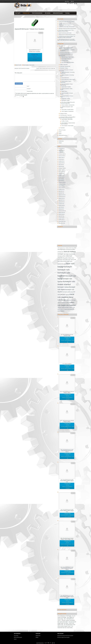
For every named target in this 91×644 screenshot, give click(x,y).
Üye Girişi (67, 1)
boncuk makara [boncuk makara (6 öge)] (70, 252)
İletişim (60, 143)
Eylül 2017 (61, 193)
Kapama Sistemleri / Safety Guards (66, 89)
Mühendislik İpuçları (58, 13)
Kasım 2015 (61, 221)
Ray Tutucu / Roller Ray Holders (68, 62)
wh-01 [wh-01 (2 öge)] (62, 309)
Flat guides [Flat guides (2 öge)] (65, 258)
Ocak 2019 (61, 173)
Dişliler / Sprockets (64, 65)
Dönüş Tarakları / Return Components (66, 82)
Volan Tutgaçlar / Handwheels (67, 111)
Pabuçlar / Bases (64, 113)
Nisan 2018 (61, 188)
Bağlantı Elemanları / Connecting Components (67, 50)
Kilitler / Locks (64, 91)
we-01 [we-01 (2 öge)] (59, 309)
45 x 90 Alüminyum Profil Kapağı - (65, 616)
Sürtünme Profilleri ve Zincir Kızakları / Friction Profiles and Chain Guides (67, 117)
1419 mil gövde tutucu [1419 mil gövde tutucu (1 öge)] (61, 248)
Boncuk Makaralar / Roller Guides (68, 80)
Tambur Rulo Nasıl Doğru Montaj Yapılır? (67, 27)
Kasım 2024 (61, 149)
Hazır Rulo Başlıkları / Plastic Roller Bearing (66, 85)
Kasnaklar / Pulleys (64, 68)
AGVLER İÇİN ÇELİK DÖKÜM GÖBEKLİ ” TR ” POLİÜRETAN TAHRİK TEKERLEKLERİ (66, 37)
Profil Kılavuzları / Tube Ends (66, 115)
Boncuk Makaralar (65, 78)
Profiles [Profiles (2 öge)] (67, 303)
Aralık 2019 (61, 161)
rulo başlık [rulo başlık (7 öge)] (62, 305)
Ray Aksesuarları (65, 61)
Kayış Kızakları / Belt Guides (67, 119)
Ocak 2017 (61, 204)
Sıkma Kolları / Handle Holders (68, 109)
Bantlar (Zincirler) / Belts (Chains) (67, 53)
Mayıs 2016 (61, 213)
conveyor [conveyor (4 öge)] (60, 254)
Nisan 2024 (61, 150)
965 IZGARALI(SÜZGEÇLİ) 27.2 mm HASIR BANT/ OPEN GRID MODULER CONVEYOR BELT (66, 40)
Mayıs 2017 (61, 198)
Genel (60, 132)
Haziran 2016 (61, 211)
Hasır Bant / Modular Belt (65, 66)
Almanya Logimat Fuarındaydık (65, 23)
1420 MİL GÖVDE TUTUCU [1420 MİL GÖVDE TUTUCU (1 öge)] (70, 248)
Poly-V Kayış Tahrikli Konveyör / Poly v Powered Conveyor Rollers (66, 31)
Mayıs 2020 (61, 158)
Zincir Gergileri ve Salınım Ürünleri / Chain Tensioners (68, 123)
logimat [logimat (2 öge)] (67, 295)
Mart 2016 (61, 216)
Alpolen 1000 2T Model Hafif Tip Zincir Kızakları (46, 68)
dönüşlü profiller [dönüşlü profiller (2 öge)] (62, 256)
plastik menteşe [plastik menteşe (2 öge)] (61, 303)
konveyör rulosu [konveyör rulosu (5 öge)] (63, 287)
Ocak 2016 (61, 218)
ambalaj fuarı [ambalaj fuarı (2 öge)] (61, 252)
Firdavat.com (26, 13)
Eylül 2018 (61, 181)
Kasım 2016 (61, 205)
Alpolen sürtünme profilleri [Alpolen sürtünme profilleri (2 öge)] (69, 249)
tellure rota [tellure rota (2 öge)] (72, 307)
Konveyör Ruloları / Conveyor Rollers (67, 96)
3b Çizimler (48, 13)
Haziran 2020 (61, 156)
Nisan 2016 (61, 214)
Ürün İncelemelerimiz (37, 13)
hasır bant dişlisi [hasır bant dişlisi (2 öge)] (64, 260)
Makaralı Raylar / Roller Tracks (68, 57)
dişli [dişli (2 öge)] (65, 254)
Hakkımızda (61, 141)
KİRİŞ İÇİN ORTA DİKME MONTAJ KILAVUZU (67, 35)
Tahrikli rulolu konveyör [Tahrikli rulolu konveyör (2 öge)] (63, 307)
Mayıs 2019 (61, 170)
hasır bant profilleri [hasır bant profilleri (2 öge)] (62, 261)
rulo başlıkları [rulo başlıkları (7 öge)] (71, 305)
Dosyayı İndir (35, 57)
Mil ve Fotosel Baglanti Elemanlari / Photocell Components (67, 103)
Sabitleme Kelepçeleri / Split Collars (66, 107)
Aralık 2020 (61, 152)
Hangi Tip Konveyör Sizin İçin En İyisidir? (67, 21)
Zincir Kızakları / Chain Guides (29, 65)
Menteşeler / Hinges (66, 100)
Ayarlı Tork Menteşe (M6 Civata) (65, 33)
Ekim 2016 (61, 207)
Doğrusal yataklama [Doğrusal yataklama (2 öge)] (70, 254)
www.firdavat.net (40, 643)
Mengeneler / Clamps (66, 99)
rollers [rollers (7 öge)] (72, 302)
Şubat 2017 (61, 202)
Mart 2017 (61, 200)
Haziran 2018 (61, 184)
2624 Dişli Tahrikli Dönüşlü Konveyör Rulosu (67, 28)
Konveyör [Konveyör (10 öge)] (68, 267)
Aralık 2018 (61, 175)
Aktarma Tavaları (62, 130)
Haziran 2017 (61, 197)
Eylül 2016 (61, 209)
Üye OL (72, 1)
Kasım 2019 (61, 163)
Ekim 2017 (61, 191)
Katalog (67, 13)
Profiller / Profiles (65, 121)
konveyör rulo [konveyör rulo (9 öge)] (64, 270)
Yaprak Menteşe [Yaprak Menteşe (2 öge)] (68, 309)
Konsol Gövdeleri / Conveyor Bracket (67, 94)
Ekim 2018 (61, 179)
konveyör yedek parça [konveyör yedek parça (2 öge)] (68, 292)
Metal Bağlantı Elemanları (67, 59)
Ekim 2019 (61, 165)
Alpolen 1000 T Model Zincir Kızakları (22, 68)
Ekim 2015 (61, 223)
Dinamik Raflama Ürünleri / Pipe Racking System (66, 55)
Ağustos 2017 (62, 195)
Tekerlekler (62, 128)
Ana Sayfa (18, 13)
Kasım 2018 (61, 177)
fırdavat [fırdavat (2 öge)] (70, 258)
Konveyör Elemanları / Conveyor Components (66, 70)
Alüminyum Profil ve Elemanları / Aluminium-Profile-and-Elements (66, 48)
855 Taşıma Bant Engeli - (63, 622)
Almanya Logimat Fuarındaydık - (68, 620)
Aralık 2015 (61, 220)
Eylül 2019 (61, 166)
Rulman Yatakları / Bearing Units (68, 105)
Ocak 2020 (61, 159)
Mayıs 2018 (61, 186)
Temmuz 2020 (62, 154)
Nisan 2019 (61, 172)
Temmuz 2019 (62, 168)
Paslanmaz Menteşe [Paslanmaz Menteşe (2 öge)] (71, 300)
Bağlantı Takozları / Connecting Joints (67, 75)
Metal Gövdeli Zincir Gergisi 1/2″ (65, 25)
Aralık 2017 (61, 189)
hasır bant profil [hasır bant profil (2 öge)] (72, 260)
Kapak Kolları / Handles (66, 87)
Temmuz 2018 (62, 182)
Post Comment (19, 84)
